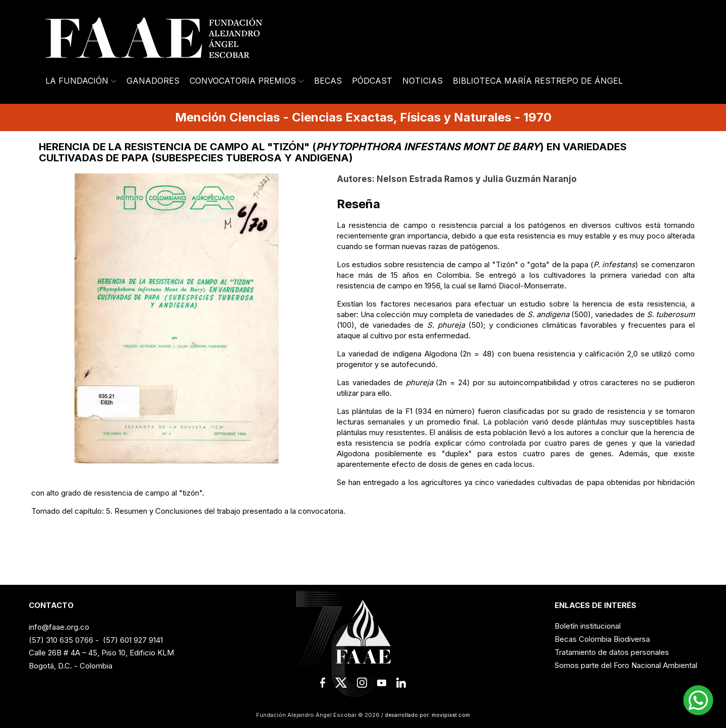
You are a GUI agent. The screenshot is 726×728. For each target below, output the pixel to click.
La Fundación (81, 81)
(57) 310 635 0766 (61, 640)
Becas (328, 81)
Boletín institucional (588, 626)
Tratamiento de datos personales (612, 652)
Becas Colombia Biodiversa (602, 639)
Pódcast (372, 81)
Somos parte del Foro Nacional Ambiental (626, 665)
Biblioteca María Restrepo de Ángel (538, 81)
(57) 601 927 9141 (133, 640)
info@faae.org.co (59, 627)
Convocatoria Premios (247, 81)
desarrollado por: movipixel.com (427, 715)
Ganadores (153, 81)
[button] (698, 700)
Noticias (422, 81)
